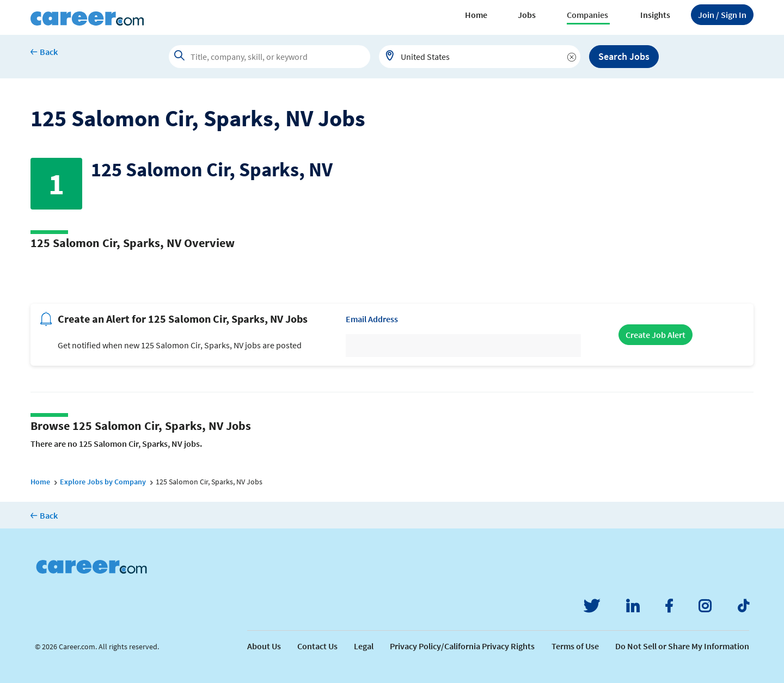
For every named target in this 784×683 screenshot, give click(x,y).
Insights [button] (655, 15)
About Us (264, 646)
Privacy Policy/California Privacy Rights (462, 646)
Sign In (722, 15)
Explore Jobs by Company (103, 482)
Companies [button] (587, 15)
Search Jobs (624, 56)
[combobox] (480, 57)
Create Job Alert (656, 335)
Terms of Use (575, 646)
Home (476, 15)
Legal (364, 646)
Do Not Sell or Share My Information (682, 646)
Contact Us (317, 646)
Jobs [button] (527, 15)
